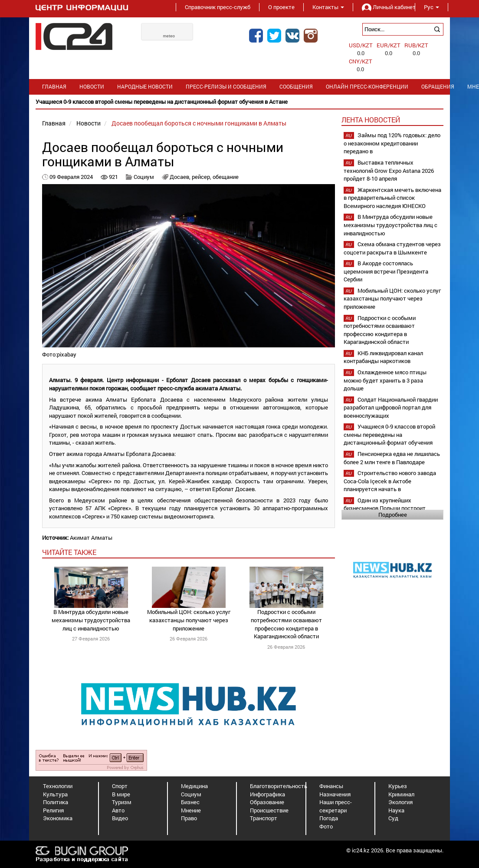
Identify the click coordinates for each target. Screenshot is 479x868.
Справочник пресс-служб (218, 7)
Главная (54, 87)
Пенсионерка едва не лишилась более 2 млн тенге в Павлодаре (392, 458)
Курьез (398, 786)
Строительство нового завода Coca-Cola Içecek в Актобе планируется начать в (390, 481)
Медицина (194, 786)
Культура (55, 794)
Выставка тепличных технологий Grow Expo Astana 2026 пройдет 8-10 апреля (389, 170)
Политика (56, 802)
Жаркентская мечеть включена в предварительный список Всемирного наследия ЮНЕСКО (392, 198)
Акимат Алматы (91, 538)
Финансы (331, 786)
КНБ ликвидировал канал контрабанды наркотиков (383, 357)
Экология (400, 802)
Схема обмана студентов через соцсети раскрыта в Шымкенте (392, 248)
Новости (92, 87)
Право (189, 818)
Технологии (58, 786)
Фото (326, 826)
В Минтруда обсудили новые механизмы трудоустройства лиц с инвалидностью (91, 620)
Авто (118, 810)
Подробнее (393, 515)
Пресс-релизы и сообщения (226, 87)
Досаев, (181, 177)
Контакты (328, 7)
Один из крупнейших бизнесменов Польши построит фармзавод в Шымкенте (385, 508)
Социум (144, 177)
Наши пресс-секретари (336, 806)
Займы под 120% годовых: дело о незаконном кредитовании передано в (392, 143)
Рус (431, 7)
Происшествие (269, 810)
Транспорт (264, 818)
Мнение (191, 810)
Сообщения (296, 87)
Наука (396, 810)
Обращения (438, 87)
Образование (267, 802)
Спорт (120, 786)
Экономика (58, 818)
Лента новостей (371, 120)
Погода (329, 818)
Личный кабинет (384, 7)
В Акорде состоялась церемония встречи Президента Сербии (386, 271)
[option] (239, 102)
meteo (169, 36)
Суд (393, 818)
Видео (120, 818)
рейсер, (202, 177)
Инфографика (267, 794)
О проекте (281, 7)
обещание (226, 177)
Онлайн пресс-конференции (367, 87)
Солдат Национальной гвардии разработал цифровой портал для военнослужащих (391, 408)
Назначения (335, 794)
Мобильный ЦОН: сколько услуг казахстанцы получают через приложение (189, 620)
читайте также (69, 552)
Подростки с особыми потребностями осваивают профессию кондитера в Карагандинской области (286, 624)
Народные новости (145, 87)
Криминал (401, 794)
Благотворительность (279, 786)
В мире (121, 794)
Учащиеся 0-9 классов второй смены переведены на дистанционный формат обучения (389, 434)
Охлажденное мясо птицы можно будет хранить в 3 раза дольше (385, 380)
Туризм (122, 802)
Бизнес (190, 802)
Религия (53, 810)
